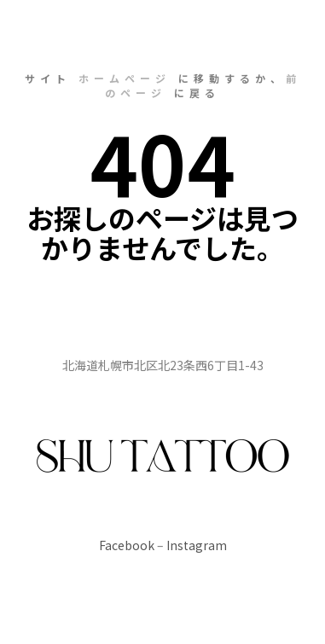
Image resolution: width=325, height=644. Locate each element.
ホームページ (125, 78)
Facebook (127, 545)
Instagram (197, 545)
